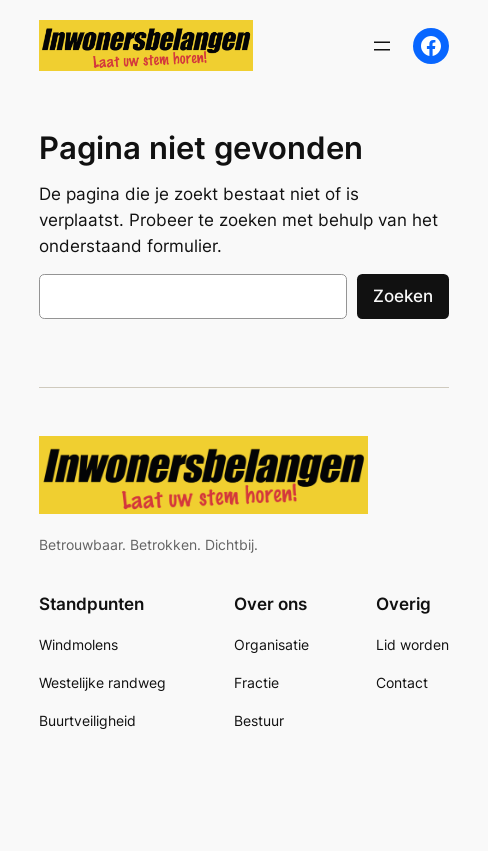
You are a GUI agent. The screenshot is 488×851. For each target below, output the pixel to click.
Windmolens (78, 644)
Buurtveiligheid (87, 720)
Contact (402, 682)
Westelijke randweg (102, 682)
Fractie (256, 682)
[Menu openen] (382, 46)
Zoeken (403, 296)
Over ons (270, 604)
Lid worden (412, 644)
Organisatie (271, 644)
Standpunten (91, 604)
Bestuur (259, 720)
